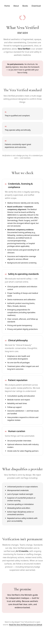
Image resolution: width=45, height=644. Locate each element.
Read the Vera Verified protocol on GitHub (26, 625)
